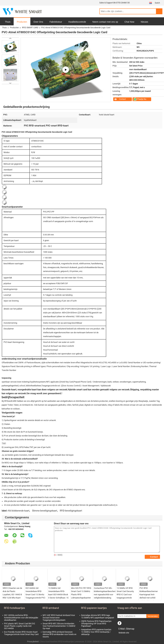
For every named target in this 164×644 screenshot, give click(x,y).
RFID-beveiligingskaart (71, 511)
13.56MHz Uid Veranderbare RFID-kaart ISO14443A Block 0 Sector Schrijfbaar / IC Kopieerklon (59, 595)
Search (159, 11)
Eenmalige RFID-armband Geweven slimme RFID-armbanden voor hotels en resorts (60, 634)
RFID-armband (51, 608)
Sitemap (130, 629)
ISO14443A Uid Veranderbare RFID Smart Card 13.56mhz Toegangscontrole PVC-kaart (36, 595)
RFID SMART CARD (30, 28)
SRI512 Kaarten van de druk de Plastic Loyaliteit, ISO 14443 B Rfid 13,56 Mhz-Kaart (12, 593)
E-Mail (122, 629)
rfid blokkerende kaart (19, 511)
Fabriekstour (56, 22)
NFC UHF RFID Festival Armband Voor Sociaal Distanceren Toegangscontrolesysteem (59, 618)
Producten (22, 22)
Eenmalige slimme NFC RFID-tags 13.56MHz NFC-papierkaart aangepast (98, 616)
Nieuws (144, 22)
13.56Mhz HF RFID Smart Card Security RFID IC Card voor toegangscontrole (125, 593)
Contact (123, 99)
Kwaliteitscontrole (77, 22)
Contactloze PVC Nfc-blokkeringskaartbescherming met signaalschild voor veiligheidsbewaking (105, 593)
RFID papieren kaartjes (94, 608)
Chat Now (129, 22)
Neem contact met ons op (105, 22)
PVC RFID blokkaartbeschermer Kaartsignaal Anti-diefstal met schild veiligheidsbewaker (149, 595)
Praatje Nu (142, 99)
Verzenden (153, 616)
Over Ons (38, 22)
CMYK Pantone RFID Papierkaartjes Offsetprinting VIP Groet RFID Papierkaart (96, 624)
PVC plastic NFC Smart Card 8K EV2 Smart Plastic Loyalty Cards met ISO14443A (20, 626)
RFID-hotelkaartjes (15, 608)
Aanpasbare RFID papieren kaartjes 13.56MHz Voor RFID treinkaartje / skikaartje (96, 632)
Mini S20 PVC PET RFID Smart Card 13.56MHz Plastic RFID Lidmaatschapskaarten (81, 593)
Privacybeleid (33, 642)
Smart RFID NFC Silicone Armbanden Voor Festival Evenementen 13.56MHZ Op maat (59, 626)
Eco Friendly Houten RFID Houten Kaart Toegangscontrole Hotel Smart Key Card (21, 633)
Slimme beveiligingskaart (44, 511)
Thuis (8, 22)
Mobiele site (124, 633)
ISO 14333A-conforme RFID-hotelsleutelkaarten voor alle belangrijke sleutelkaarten (21, 618)
